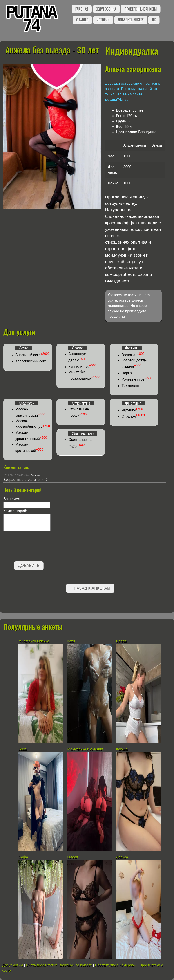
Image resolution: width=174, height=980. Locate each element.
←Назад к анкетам (90, 588)
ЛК (154, 20)
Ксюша (122, 749)
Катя (71, 641)
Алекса (122, 857)
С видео (82, 20)
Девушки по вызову (76, 965)
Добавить (29, 566)
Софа (23, 857)
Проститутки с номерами (116, 965)
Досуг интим (13, 965)
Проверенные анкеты (141, 9)
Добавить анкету (131, 20)
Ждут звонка (106, 9)
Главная (82, 9)
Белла (121, 641)
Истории (103, 20)
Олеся (72, 857)
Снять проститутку (41, 965)
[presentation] (38, 547)
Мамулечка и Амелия (85, 749)
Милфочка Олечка (34, 641)
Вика (22, 749)
